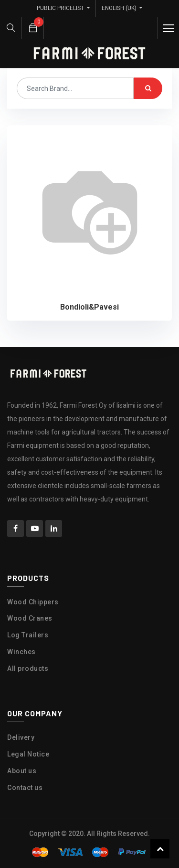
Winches (21, 652)
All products (28, 668)
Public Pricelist (61, 8)
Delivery (21, 737)
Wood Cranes (30, 618)
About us (22, 771)
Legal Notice (28, 754)
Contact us (25, 788)
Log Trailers (28, 635)
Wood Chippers (33, 602)
